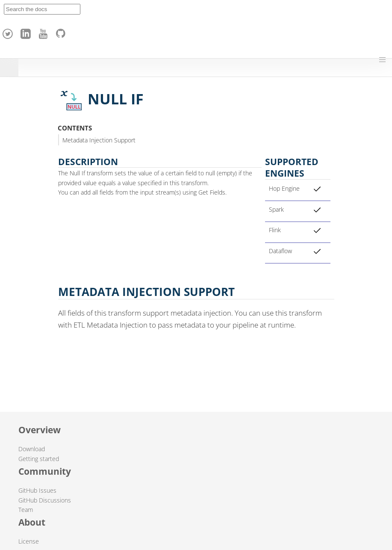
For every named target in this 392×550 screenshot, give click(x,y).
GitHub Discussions (45, 500)
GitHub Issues (37, 490)
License (29, 541)
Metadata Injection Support (99, 140)
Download (32, 449)
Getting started (39, 459)
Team (26, 510)
